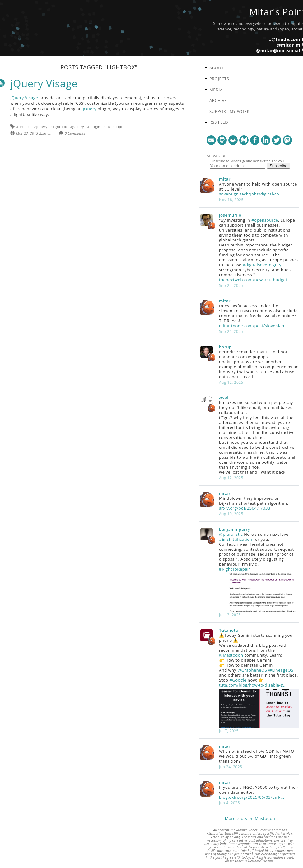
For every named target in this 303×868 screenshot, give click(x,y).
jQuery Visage (44, 83)
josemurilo (230, 215)
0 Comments (75, 133)
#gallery (77, 127)
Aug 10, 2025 (231, 514)
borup (225, 347)
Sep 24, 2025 (231, 331)
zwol (224, 397)
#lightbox (59, 127)
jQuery (90, 109)
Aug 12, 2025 (231, 382)
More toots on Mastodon (250, 818)
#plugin (94, 127)
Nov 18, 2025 (231, 200)
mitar (225, 179)
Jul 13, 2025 (230, 615)
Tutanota (228, 630)
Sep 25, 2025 (231, 285)
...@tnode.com (284, 39)
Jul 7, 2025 (229, 731)
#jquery (41, 127)
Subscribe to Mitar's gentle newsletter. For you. (247, 161)
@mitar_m (289, 45)
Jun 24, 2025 (231, 767)
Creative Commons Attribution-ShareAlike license (247, 832)
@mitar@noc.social (278, 51)
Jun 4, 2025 (229, 803)
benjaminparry (235, 529)
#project (23, 127)
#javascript (113, 127)
